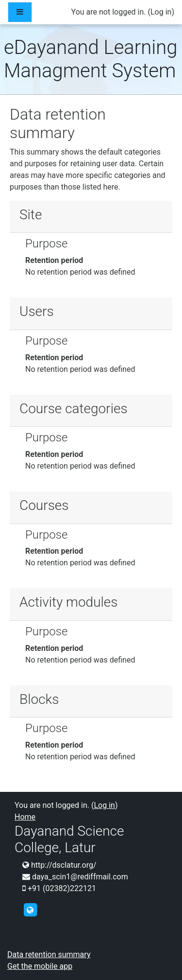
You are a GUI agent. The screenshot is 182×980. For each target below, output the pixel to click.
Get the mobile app (40, 966)
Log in (161, 12)
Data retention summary (49, 954)
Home (25, 817)
